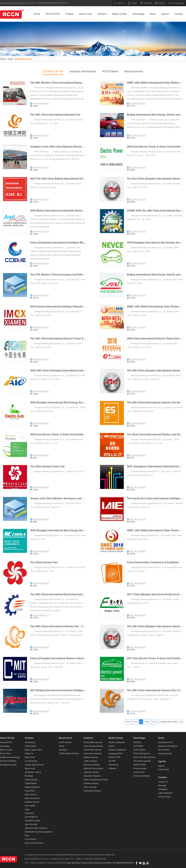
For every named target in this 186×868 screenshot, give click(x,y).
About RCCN (53, 14)
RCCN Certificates (117, 742)
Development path (8, 765)
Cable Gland (30, 746)
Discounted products (34, 843)
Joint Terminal (31, 824)
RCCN (70, 855)
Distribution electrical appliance (39, 832)
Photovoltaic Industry (93, 742)
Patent (111, 746)
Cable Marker (31, 783)
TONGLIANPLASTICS (69, 754)
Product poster (140, 768)
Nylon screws (31, 794)
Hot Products (31, 839)
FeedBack (163, 789)
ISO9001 (137, 742)
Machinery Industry (92, 791)
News (153, 14)
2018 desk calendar (142, 761)
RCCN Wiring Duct (142, 754)
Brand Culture (6, 750)
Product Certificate (8, 761)
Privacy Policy (164, 797)
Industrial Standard (92, 776)
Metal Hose (30, 768)
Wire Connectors (32, 798)
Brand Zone (86, 14)
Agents (165, 14)
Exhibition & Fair (23, 59)
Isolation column (32, 802)
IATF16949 (138, 746)
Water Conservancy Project (96, 780)
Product (70, 14)
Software (112, 768)
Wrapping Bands (32, 787)
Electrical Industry (92, 765)
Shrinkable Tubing (33, 772)
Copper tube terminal (34, 765)
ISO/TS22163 (139, 750)
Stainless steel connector (36, 828)
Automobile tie (31, 817)
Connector (29, 813)
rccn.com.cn (61, 855)
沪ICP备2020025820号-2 (123, 863)
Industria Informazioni (83, 71)
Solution (102, 14)
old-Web (108, 863)
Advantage (138, 14)
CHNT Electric (65, 742)
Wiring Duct (30, 742)
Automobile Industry (93, 750)
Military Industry (91, 757)
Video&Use (114, 765)
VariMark (63, 750)
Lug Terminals (31, 761)
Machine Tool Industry (93, 768)
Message (162, 785)
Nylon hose (30, 757)
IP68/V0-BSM (139, 765)
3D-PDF (112, 761)
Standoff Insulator (33, 821)
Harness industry (91, 783)
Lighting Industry (91, 772)
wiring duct (99, 863)
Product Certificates (117, 750)
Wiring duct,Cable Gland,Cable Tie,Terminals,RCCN (12, 14)
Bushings (29, 776)
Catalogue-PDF (115, 754)
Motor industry (90, 787)
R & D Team (5, 754)
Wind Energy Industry (93, 746)
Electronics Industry (92, 754)
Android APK (139, 772)
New (27, 835)
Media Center (119, 14)
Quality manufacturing (10, 757)
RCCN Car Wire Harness (144, 757)
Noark (62, 746)
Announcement (134, 71)
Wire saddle (30, 806)
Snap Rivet (30, 791)
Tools (27, 809)
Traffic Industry (90, 761)
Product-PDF (114, 757)
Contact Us (163, 782)
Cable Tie (29, 754)
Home (37, 14)
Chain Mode (164, 769)
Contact (179, 14)
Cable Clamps (31, 780)
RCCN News (110, 71)
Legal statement (165, 793)
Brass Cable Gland (33, 750)
